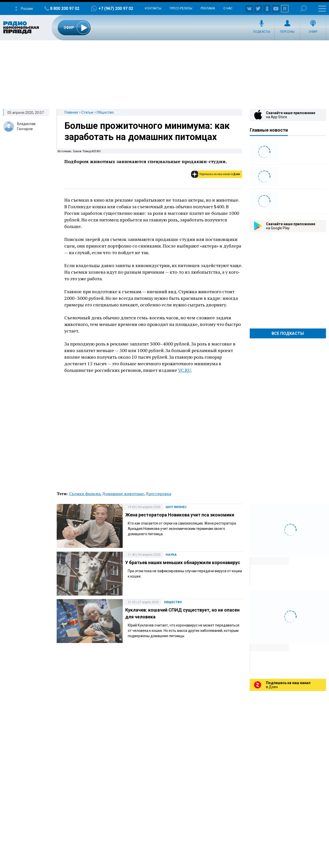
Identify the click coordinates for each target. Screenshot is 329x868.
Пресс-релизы (181, 8)
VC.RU (185, 370)
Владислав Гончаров (26, 126)
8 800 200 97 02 (65, 8)
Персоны (287, 32)
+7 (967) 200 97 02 (116, 8)
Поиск (303, 8)
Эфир (313, 32)
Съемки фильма (85, 494)
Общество (105, 112)
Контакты (153, 8)
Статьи (87, 112)
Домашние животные (123, 494)
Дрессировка (159, 494)
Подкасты (262, 32)
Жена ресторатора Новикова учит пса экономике (180, 515)
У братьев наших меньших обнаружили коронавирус (183, 562)
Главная (71, 112)
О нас (228, 8)
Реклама (208, 8)
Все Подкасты (288, 333)
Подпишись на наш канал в (220, 174)
